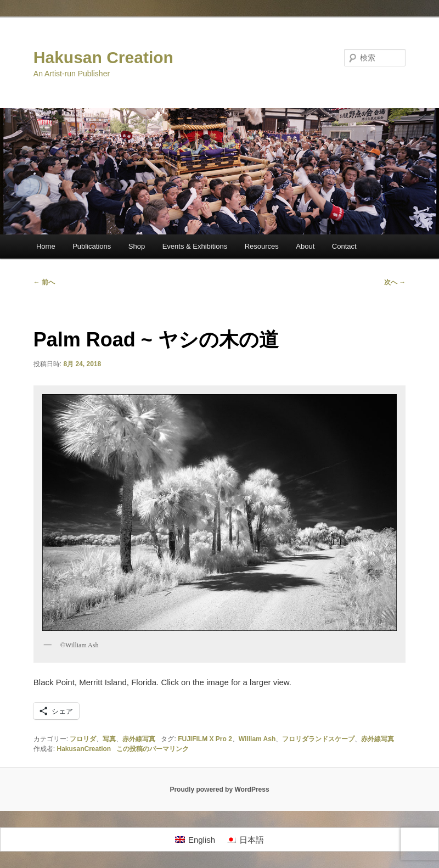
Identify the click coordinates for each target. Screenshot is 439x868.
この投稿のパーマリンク (153, 749)
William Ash (257, 739)
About (305, 246)
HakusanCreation (84, 749)
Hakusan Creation (103, 57)
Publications (92, 246)
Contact (344, 246)
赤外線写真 (139, 739)
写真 (109, 739)
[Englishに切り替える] (195, 839)
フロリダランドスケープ (318, 739)
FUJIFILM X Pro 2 (205, 739)
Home (46, 246)
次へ (395, 282)
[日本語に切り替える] (245, 839)
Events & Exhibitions (195, 246)
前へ (44, 282)
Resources (262, 246)
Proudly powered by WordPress (219, 789)
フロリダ (83, 739)
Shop (137, 246)
